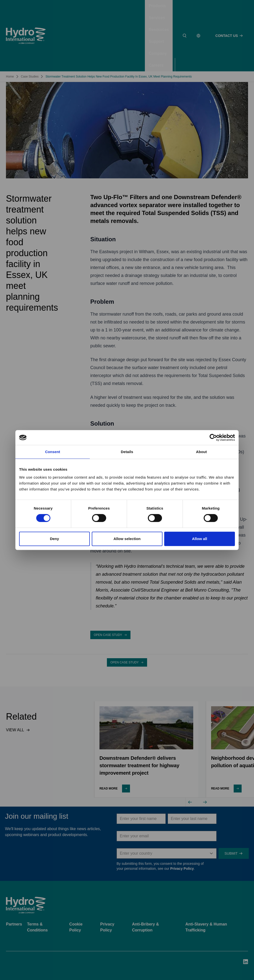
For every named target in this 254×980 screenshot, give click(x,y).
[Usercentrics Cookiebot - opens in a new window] (213, 437)
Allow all (200, 539)
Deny (54, 539)
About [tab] (201, 452)
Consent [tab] (53, 452)
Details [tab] (127, 452)
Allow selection (127, 539)
